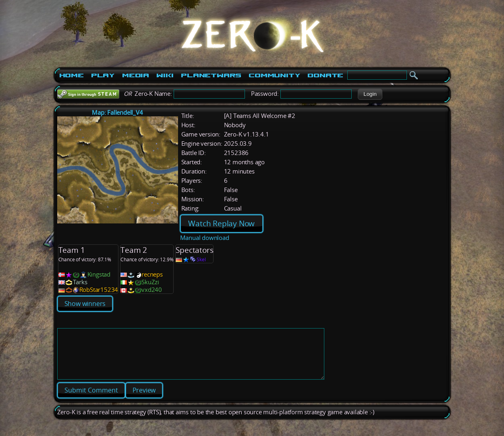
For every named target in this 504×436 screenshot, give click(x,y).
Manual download (205, 238)
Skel (201, 259)
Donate (325, 75)
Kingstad (99, 274)
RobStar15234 (99, 290)
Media (136, 75)
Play (103, 75)
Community (274, 75)
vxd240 (152, 290)
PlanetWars (211, 75)
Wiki (165, 75)
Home (72, 75)
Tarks (80, 282)
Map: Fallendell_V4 (117, 113)
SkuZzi (150, 282)
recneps (152, 274)
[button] (370, 94)
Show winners (85, 304)
